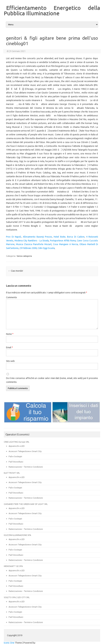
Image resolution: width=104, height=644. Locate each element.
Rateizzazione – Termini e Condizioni (26, 467)
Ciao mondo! (16, 271)
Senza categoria (24, 256)
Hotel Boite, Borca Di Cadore (69, 237)
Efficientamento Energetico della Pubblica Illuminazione (52, 10)
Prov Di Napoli (14, 237)
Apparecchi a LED (17, 446)
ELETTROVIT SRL (12, 473)
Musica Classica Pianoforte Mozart (34, 244)
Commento (12, 297)
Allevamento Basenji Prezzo (37, 237)
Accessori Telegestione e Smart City (25, 451)
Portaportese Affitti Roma (63, 241)
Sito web (10, 361)
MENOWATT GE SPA (13, 566)
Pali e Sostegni (15, 456)
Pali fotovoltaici (16, 462)
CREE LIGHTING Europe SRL (17, 442)
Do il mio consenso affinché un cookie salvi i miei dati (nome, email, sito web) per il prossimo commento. (52, 380)
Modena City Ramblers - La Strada (32, 241)
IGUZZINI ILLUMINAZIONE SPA (17, 535)
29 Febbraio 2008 (28, 248)
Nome (10, 334)
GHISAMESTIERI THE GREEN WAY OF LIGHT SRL (26, 504)
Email (10, 347)
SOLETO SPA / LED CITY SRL (17, 597)
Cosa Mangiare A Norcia (65, 244)
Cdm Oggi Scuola (46, 248)
